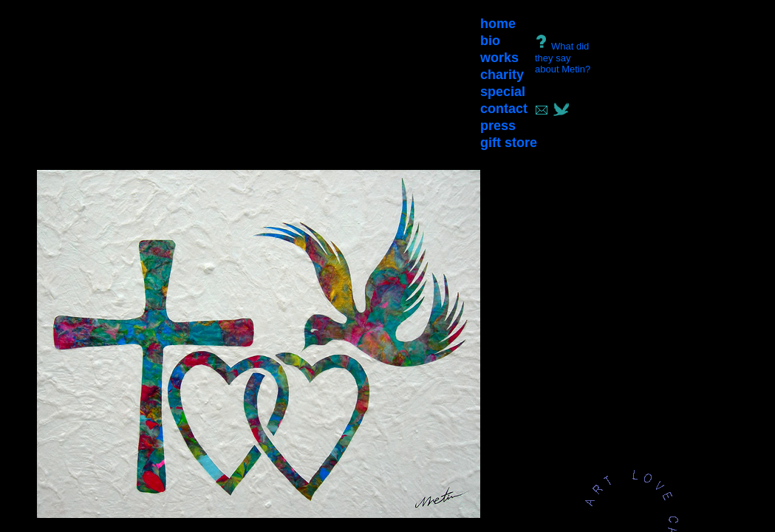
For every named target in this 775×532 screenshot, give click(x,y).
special (503, 92)
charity (502, 75)
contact (504, 109)
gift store (509, 143)
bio (490, 41)
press (498, 126)
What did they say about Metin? (563, 58)
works (499, 58)
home (498, 24)
